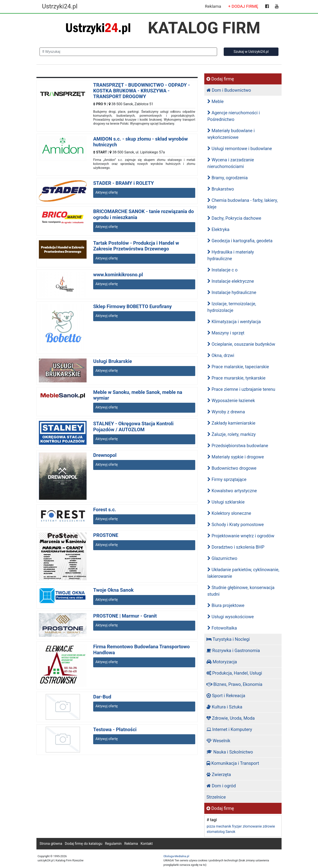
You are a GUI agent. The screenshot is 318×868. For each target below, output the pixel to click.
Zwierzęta (219, 775)
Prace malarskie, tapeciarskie (238, 367)
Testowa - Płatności (115, 730)
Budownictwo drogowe (232, 468)
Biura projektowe (226, 605)
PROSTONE (106, 535)
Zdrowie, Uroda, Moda (231, 718)
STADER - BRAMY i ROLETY (124, 183)
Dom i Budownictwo (229, 90)
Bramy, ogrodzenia (228, 178)
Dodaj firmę (220, 79)
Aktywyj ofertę (107, 192)
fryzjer (237, 826)
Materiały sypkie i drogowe (236, 457)
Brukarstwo (221, 189)
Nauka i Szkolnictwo (230, 752)
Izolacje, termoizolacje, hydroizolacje (232, 307)
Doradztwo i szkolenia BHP (236, 547)
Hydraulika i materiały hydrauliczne (231, 255)
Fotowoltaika (222, 628)
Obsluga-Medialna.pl (176, 856)
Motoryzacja (222, 662)
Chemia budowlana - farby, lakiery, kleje (243, 204)
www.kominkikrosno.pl (118, 275)
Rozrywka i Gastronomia (233, 651)
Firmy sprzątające (227, 479)
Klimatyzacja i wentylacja (234, 322)
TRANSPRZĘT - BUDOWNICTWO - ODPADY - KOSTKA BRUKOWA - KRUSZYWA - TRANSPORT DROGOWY (142, 91)
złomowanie (252, 826)
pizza (211, 826)
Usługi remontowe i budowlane (240, 149)
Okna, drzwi (221, 355)
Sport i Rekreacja (226, 696)
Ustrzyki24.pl (60, 6)
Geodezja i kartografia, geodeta (240, 241)
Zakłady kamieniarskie (231, 423)
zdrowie (269, 826)
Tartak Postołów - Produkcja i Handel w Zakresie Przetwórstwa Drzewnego (136, 246)
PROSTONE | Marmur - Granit (125, 616)
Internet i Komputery (229, 729)
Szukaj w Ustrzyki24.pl (251, 52)
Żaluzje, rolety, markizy (232, 434)
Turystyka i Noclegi (228, 639)
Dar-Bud (102, 697)
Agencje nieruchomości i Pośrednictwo (234, 116)
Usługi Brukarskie (113, 361)
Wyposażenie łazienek (231, 401)
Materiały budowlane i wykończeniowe (231, 134)
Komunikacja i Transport (233, 763)
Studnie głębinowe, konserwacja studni (241, 591)
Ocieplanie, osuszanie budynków (241, 344)
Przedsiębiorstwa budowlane (238, 446)
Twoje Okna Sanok (113, 590)
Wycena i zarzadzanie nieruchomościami (231, 163)
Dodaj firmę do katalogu (84, 844)
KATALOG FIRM (204, 28)
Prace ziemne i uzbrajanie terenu (241, 389)
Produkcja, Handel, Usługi (234, 673)
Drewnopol (105, 455)
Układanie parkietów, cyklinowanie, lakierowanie (243, 573)
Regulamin (113, 844)
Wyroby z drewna (226, 412)
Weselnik (218, 741)
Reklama (213, 6)
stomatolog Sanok (221, 832)
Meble (216, 101)
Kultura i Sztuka (224, 707)
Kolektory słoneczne (229, 513)
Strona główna (51, 844)
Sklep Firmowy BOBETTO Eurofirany (132, 306)
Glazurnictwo (222, 558)
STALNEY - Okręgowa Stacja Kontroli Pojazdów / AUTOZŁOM (133, 426)
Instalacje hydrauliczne (232, 292)
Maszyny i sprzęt (226, 333)
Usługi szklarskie (226, 502)
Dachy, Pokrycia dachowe (234, 218)
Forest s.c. (105, 510)
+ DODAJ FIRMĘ (243, 6)
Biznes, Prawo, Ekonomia (234, 684)
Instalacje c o (222, 270)
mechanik (223, 826)
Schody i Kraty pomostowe (236, 525)
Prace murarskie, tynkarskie (236, 378)
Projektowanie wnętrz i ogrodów (241, 536)
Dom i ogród (221, 786)
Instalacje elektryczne (231, 281)
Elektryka (218, 229)
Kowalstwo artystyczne (232, 491)
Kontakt (147, 844)
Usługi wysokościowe (231, 617)
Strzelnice (216, 797)
